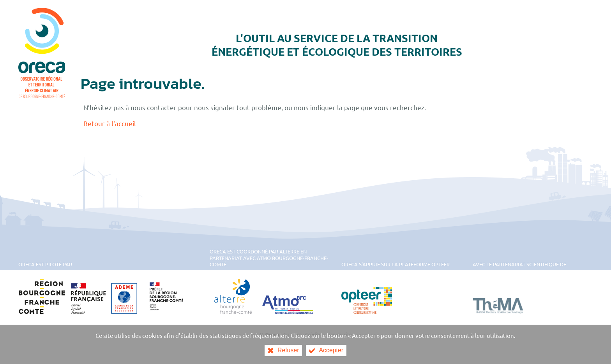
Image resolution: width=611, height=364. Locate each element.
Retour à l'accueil (110, 123)
